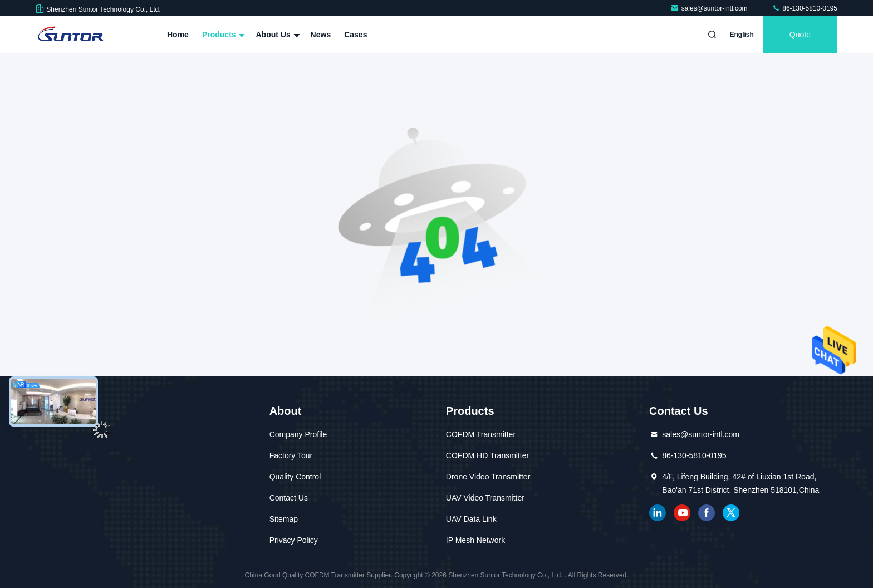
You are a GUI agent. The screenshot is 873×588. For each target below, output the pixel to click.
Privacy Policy (294, 540)
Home (178, 35)
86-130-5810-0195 (805, 8)
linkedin (658, 513)
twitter (731, 513)
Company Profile (298, 434)
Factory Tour (291, 455)
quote (800, 35)
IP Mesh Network (475, 540)
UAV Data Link (471, 519)
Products (222, 35)
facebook (707, 513)
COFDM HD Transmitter (487, 455)
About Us (276, 35)
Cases (355, 35)
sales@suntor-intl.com (710, 8)
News (321, 35)
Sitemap (284, 519)
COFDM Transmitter (481, 434)
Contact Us (289, 498)
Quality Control (295, 477)
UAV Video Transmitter (485, 498)
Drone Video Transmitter (488, 477)
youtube (682, 513)
